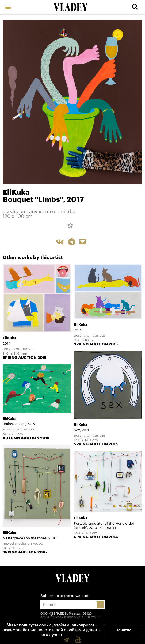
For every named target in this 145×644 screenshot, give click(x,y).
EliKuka (16, 192)
